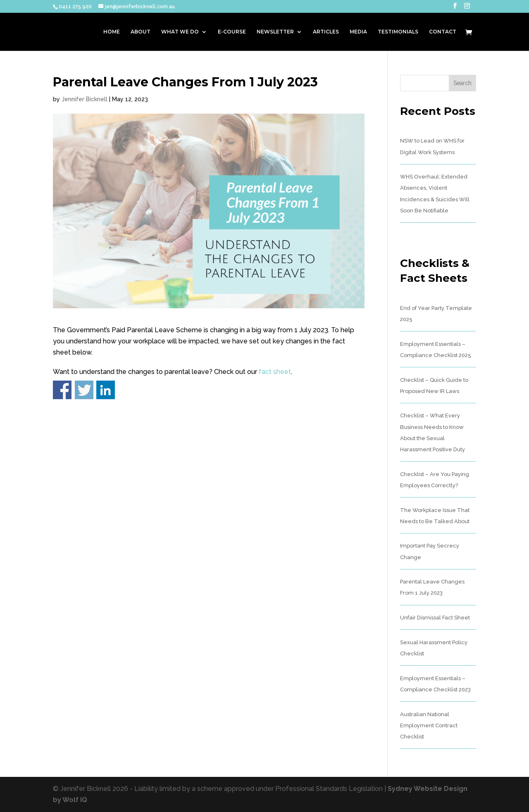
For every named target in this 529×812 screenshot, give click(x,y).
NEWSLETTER (275, 32)
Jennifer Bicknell (85, 99)
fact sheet (275, 372)
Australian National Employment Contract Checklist (429, 725)
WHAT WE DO (180, 32)
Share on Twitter (84, 390)
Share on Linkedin (106, 390)
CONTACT (443, 32)
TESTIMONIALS (398, 32)
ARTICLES (326, 32)
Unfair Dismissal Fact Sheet (435, 618)
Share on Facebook (62, 390)
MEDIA (358, 32)
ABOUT (141, 32)
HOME (112, 32)
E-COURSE (232, 32)
